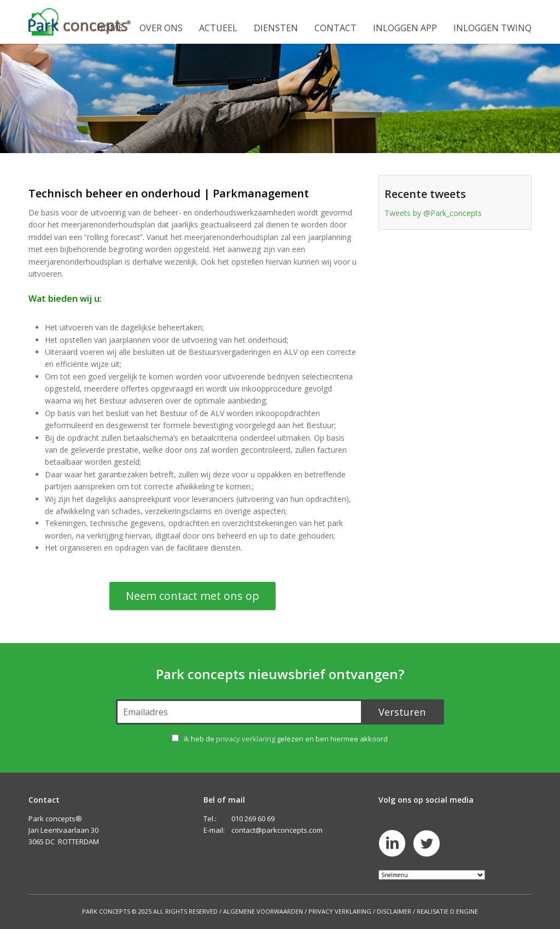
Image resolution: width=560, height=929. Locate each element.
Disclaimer (394, 911)
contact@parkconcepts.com (277, 830)
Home (110, 28)
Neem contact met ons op (192, 596)
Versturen (402, 712)
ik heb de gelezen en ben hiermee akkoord (286, 739)
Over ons (161, 28)
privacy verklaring (246, 739)
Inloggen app (405, 28)
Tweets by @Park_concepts (433, 213)
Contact (336, 28)
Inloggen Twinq (492, 28)
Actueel (218, 28)
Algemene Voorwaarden (263, 911)
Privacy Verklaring (340, 911)
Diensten (276, 28)
